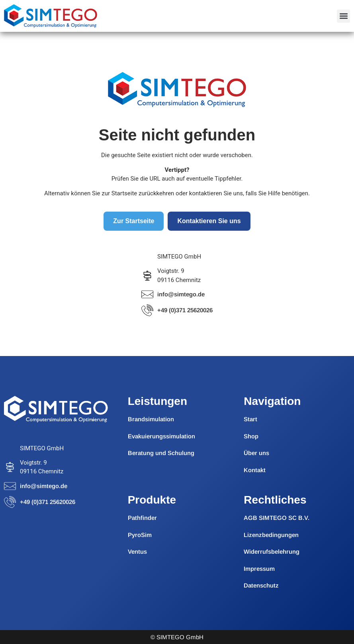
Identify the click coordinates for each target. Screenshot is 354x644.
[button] (343, 16)
